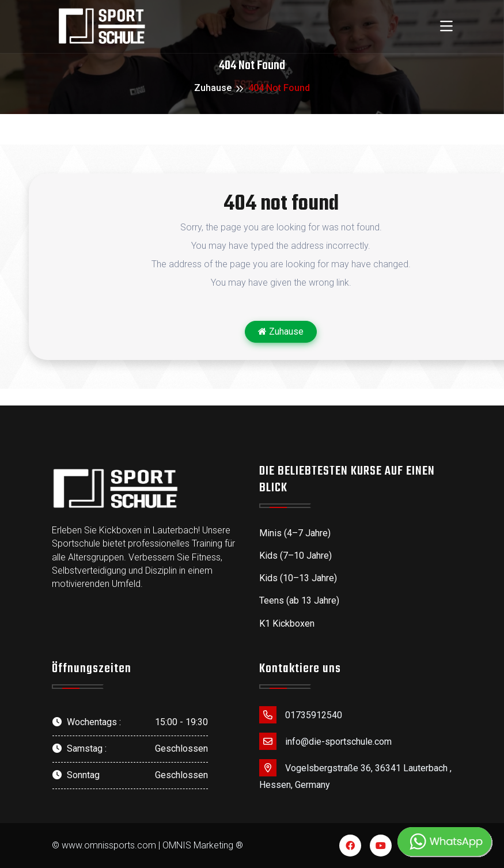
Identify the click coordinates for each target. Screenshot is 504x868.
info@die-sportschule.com (325, 741)
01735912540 (301, 715)
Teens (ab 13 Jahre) (299, 600)
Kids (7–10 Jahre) (295, 556)
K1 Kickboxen (287, 623)
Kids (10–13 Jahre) (298, 578)
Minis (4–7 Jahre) (295, 533)
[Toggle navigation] (446, 26)
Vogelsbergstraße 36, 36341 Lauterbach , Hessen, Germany (355, 775)
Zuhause (213, 88)
